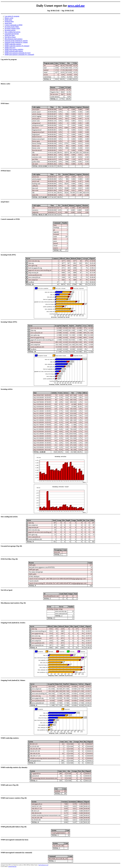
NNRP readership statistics (13, 44)
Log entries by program (12, 16)
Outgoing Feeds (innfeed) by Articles (16, 41)
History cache (9, 18)
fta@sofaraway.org (43, 865)
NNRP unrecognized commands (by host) (18, 53)
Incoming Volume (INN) (12, 28)
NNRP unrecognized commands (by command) (19, 55)
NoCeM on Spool (10, 37)
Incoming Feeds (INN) (12, 27)
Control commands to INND (14, 25)
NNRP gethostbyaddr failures (14, 51)
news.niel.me (76, 6)
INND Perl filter (10, 35)
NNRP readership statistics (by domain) (17, 46)
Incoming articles (10, 30)
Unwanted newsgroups (12, 34)
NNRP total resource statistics (14, 49)
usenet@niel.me (12, 866)
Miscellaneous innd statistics (14, 39)
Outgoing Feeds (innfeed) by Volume (16, 42)
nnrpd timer (8, 23)
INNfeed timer (9, 21)
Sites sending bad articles (12, 32)
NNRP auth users (10, 48)
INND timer (8, 20)
